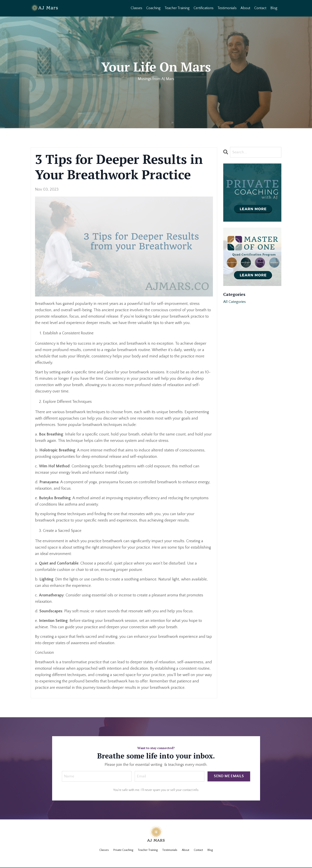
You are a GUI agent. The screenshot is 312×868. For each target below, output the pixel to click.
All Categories (235, 302)
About (245, 8)
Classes (136, 8)
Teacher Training (177, 8)
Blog (274, 8)
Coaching (153, 8)
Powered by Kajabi (156, 858)
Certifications (204, 8)
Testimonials (227, 8)
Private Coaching (123, 850)
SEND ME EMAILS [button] (229, 776)
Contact (260, 8)
